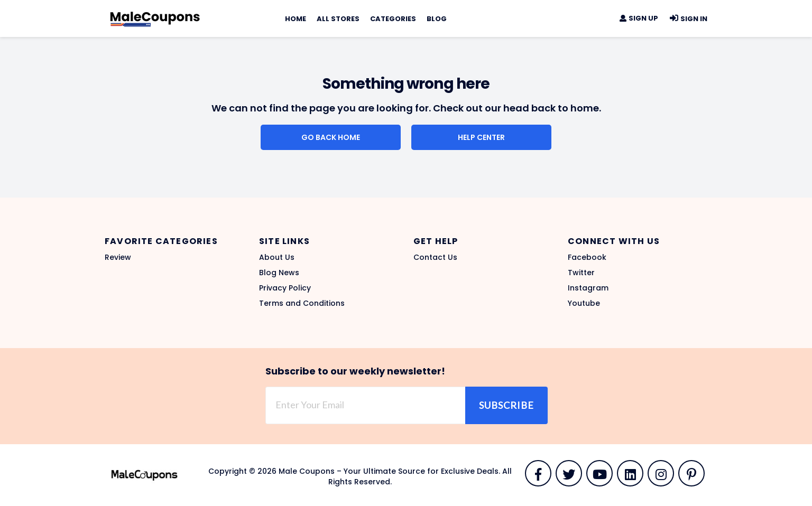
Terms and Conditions (302, 303)
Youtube (584, 303)
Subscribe (506, 405)
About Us (277, 257)
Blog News (279, 273)
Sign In (688, 19)
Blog (437, 19)
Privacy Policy (285, 288)
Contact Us (435, 257)
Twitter (581, 273)
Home (296, 19)
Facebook (587, 257)
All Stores (338, 19)
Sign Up (639, 18)
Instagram (588, 288)
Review (118, 257)
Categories (393, 19)
